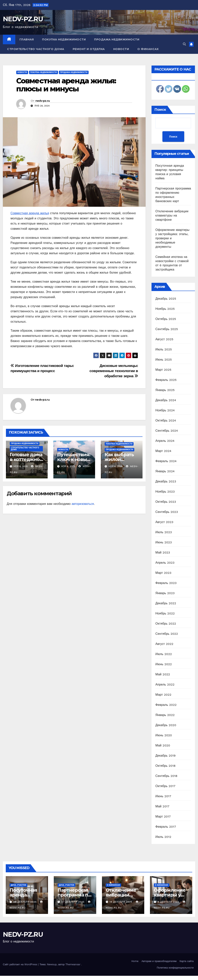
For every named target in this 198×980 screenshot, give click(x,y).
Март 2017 (163, 816)
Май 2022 (163, 674)
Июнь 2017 (163, 796)
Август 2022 (164, 644)
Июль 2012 (163, 837)
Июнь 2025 (164, 360)
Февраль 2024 (166, 461)
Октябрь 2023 (166, 502)
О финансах (148, 49)
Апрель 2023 (165, 563)
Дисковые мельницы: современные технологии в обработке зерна (114, 371)
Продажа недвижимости (117, 39)
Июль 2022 (164, 654)
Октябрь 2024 (166, 420)
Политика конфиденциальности (175, 968)
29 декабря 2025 (25, 902)
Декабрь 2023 (166, 481)
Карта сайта (187, 961)
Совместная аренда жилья (30, 213)
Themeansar (73, 964)
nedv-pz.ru (43, 101)
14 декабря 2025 (121, 902)
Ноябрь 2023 (165, 492)
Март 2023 (163, 573)
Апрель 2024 (165, 441)
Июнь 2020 (164, 735)
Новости (121, 49)
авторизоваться (83, 504)
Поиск (160, 110)
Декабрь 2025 (166, 299)
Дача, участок (18, 885)
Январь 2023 (165, 593)
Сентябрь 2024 (167, 431)
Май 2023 (163, 552)
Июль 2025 (164, 349)
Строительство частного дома (36, 49)
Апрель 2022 (165, 684)
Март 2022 (163, 695)
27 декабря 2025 (73, 902)
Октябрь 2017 (165, 786)
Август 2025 (164, 339)
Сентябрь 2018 (166, 776)
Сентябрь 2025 (167, 329)
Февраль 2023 (166, 583)
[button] (184, 44)
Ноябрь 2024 (165, 410)
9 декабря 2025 (169, 902)
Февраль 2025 (166, 380)
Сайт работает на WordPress (20, 964)
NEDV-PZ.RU (23, 19)
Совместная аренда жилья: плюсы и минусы (66, 85)
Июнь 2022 (164, 664)
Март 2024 (163, 451)
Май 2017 (162, 806)
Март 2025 (163, 370)
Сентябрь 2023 (167, 512)
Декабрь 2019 (165, 756)
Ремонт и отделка (89, 49)
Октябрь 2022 (166, 624)
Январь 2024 (165, 471)
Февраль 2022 (166, 705)
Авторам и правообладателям (159, 961)
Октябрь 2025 (166, 319)
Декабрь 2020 (166, 725)
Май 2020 (163, 745)
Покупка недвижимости (64, 39)
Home (135, 961)
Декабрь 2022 (166, 603)
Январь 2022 (165, 715)
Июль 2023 (164, 532)
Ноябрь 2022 (165, 613)
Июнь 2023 (164, 542)
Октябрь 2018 (165, 766)
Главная (27, 39)
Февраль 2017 (166, 827)
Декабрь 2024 (166, 400)
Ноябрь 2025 (165, 309)
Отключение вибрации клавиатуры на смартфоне (172, 215)
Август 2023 (164, 522)
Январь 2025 (165, 390)
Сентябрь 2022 (167, 634)
